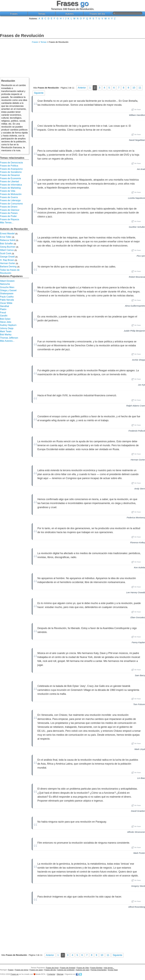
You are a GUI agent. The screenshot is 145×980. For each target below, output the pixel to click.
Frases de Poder (8, 216)
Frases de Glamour (10, 210)
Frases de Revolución (22, 35)
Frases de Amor (52, 968)
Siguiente (39, 93)
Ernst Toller (6, 237)
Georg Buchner (8, 247)
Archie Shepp (139, 360)
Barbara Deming (8, 267)
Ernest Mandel (7, 234)
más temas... (109, 968)
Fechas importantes (99, 970)
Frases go (15, 974)
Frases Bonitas (96, 968)
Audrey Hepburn (8, 325)
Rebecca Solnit (8, 240)
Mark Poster (139, 853)
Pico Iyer (141, 256)
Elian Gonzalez (138, 617)
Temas (42, 14)
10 (134, 88)
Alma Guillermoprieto (135, 306)
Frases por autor (36, 970)
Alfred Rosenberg (137, 907)
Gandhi (4, 316)
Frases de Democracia (11, 163)
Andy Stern (140, 489)
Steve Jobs (6, 322)
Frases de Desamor (10, 175)
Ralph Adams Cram (136, 406)
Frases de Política (9, 166)
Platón (3, 309)
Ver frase (136, 110)
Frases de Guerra (9, 197)
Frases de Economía (10, 178)
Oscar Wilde (6, 303)
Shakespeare (7, 293)
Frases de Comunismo (11, 204)
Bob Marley (6, 335)
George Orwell (7, 257)
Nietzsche (5, 284)
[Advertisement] (72, 26)
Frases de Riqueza (9, 219)
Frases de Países (9, 213)
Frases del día (97, 14)
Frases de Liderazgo (10, 200)
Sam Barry (140, 675)
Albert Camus (7, 250)
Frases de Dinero (9, 207)
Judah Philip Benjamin (134, 331)
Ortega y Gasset (8, 290)
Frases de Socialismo (11, 172)
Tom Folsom (139, 704)
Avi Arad (141, 169)
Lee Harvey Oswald (136, 592)
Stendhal (4, 306)
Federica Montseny (136, 518)
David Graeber (138, 811)
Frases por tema (21, 970)
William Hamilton (137, 115)
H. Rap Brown (7, 260)
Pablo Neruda (7, 300)
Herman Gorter (138, 460)
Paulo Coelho (7, 297)
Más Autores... (7, 341)
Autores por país (83, 970)
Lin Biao (141, 778)
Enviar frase (113, 970)
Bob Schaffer (7, 244)
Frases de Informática (11, 185)
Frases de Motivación (11, 194)
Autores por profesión (66, 970)
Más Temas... (7, 223)
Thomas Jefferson (9, 338)
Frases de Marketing (10, 188)
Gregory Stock (138, 886)
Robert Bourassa (137, 277)
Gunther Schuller (137, 227)
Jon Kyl (141, 385)
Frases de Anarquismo (11, 169)
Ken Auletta (139, 567)
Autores (69, 14)
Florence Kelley (138, 542)
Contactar (51, 974)
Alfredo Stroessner (136, 832)
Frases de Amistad (68, 968)
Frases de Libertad (9, 181)
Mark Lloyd (140, 749)
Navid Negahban (137, 140)
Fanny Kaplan (138, 642)
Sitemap (60, 974)
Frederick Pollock (137, 431)
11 (140, 88)
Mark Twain (6, 331)
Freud (3, 313)
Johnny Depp (7, 328)
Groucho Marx (7, 287)
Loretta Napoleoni (137, 198)
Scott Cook (6, 253)
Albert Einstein (7, 281)
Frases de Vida (8, 191)
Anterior (82, 88)
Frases (14, 14)
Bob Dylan (5, 319)
